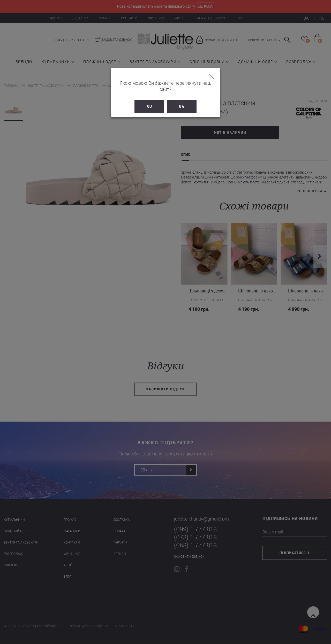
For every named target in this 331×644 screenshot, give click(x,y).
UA (182, 100)
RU (149, 100)
